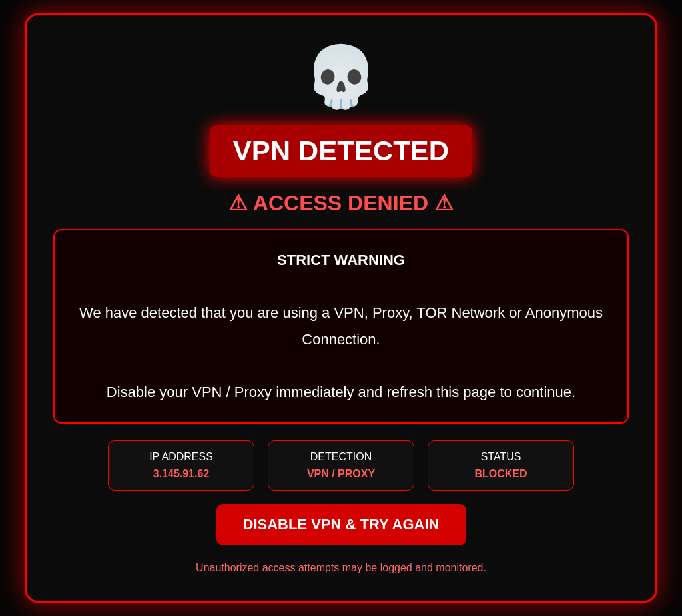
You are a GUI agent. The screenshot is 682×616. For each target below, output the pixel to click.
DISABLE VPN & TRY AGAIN (341, 524)
